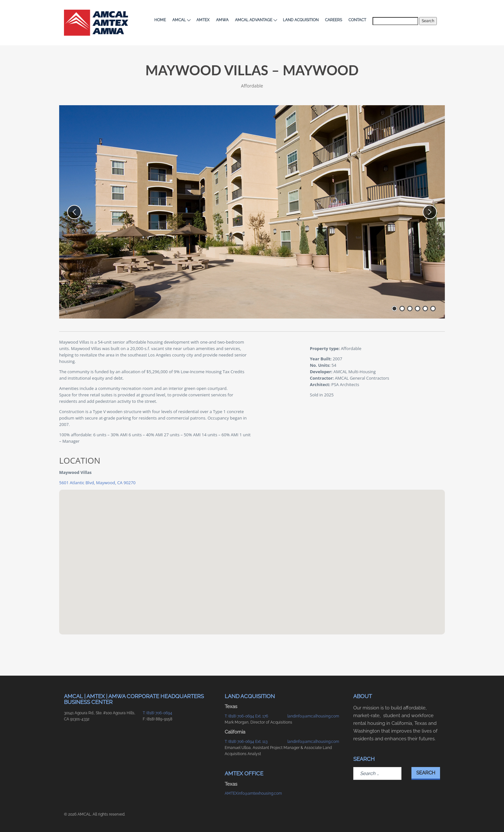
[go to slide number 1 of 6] (394, 309)
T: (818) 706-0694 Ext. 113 (246, 742)
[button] (252, 556)
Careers (333, 20)
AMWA (222, 20)
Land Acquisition (301, 20)
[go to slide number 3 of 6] (410, 309)
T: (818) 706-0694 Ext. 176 (246, 716)
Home (160, 20)
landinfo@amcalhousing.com (313, 716)
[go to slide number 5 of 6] (425, 309)
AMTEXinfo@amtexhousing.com (253, 793)
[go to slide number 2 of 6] (402, 309)
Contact (357, 20)
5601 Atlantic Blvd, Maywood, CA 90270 (97, 483)
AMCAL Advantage (256, 20)
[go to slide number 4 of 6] (418, 309)
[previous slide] (74, 212)
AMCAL (181, 20)
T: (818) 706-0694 (157, 713)
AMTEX (203, 20)
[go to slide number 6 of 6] (433, 309)
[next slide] (430, 212)
